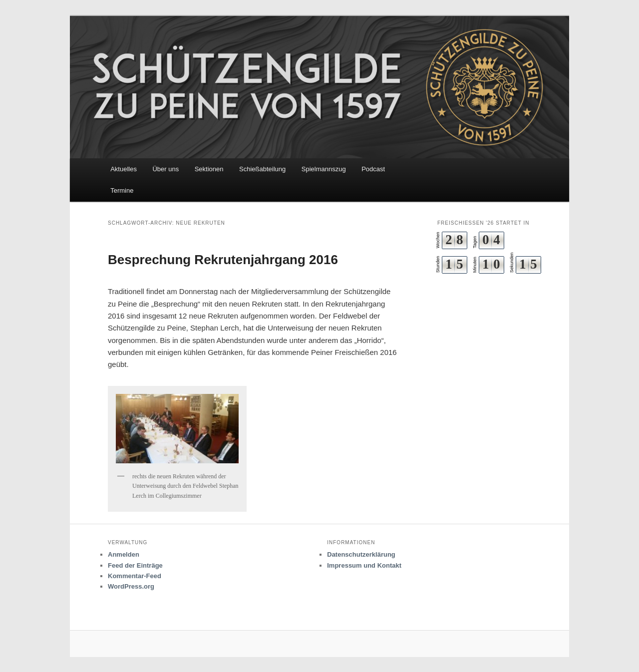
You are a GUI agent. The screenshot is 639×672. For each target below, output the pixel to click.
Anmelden (124, 554)
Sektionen (209, 169)
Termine (122, 190)
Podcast (373, 169)
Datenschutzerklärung (361, 554)
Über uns (165, 169)
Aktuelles (124, 169)
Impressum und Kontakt (364, 565)
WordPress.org (131, 586)
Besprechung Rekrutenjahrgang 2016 (223, 260)
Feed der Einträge (135, 565)
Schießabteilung (262, 169)
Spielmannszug (324, 169)
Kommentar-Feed (135, 576)
